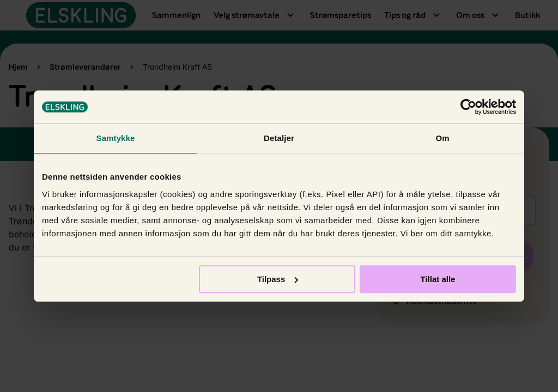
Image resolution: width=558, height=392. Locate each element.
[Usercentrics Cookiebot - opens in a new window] (468, 107)
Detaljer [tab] (279, 138)
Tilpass (278, 279)
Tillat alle (438, 279)
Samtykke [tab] (116, 138)
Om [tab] (442, 138)
